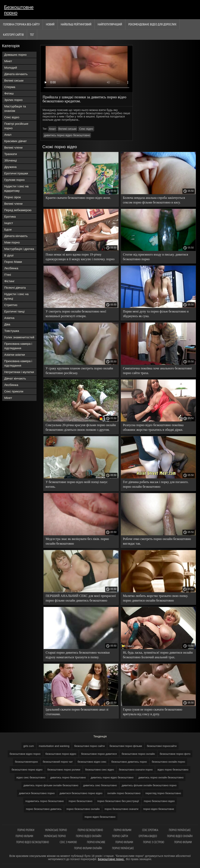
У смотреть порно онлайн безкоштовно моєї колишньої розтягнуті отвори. (76, 314)
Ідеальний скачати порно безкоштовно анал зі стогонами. (77, 712)
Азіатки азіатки (15, 355)
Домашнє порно (15, 55)
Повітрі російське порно (16, 126)
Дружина (10, 167)
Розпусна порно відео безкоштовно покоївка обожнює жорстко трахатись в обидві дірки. (153, 427)
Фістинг (9, 281)
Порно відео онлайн (89, 836)
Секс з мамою (68, 842)
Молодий (11, 68)
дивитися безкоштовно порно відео (81, 793)
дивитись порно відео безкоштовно (67, 135)
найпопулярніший (110, 24)
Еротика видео (148, 836)
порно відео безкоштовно (100, 817)
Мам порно (12, 242)
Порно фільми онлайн (88, 848)
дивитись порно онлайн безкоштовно (161, 777)
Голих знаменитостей (19, 337)
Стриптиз (11, 305)
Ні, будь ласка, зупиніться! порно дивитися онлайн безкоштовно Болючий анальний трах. (158, 655)
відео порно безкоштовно (173, 770)
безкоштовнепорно (26, 762)
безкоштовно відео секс (92, 762)
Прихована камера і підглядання (18, 346)
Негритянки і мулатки (19, 372)
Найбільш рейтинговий (76, 24)
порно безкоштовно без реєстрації (118, 801)
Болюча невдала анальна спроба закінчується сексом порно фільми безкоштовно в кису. (154, 200)
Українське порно (56, 830)
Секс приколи (14, 391)
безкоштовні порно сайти (90, 746)
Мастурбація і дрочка (19, 249)
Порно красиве (96, 842)
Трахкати (11, 154)
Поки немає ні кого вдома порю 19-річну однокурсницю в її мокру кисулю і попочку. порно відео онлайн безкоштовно (80, 257)
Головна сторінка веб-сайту (21, 24)
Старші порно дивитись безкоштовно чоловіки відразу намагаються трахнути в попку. (78, 655)
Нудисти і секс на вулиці (16, 296)
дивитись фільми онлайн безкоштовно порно (149, 785)
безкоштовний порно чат (58, 762)
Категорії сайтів (13, 35)
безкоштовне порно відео (61, 754)
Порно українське (180, 830)
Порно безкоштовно (91, 830)
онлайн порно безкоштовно (124, 793)
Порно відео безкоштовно (33, 842)
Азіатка (9, 318)
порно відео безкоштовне (159, 809)
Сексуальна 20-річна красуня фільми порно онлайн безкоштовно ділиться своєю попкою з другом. (81, 427)
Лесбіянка (11, 268)
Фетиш (9, 93)
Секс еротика (150, 830)
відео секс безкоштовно (31, 777)
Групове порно (14, 180)
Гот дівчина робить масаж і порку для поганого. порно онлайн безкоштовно (156, 484)
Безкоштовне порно (19, 10)
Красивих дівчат (15, 141)
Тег (32, 35)
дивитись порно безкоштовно (68, 777)
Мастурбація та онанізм (15, 108)
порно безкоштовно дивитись (44, 809)
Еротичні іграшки (16, 173)
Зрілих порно (13, 100)
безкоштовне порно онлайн (138, 754)
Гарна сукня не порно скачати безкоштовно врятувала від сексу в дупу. (153, 712)
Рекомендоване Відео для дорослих (152, 24)
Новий (50, 24)
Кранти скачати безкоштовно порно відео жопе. (78, 198)
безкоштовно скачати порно (136, 770)
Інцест (9, 223)
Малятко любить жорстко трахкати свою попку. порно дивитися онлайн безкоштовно (155, 598)
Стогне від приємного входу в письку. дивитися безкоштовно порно (155, 257)
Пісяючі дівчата (15, 288)
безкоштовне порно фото (175, 754)
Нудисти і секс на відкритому (16, 188)
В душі (9, 255)
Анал (8, 135)
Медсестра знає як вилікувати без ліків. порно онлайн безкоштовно (77, 541)
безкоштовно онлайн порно (168, 762)
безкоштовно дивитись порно (129, 762)
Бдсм (8, 229)
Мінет (8, 61)
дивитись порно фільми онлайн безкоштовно (51, 785)
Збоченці (10, 160)
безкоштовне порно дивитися (99, 754)
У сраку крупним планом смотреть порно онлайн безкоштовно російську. (79, 371)
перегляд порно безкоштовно (163, 793)
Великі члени (13, 147)
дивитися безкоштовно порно (37, 793)
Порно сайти (120, 836)
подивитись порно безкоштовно (45, 801)
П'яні (8, 275)
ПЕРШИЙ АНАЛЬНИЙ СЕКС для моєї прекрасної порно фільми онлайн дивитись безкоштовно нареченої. (81, 599)
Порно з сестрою (154, 842)
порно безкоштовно (81, 801)
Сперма (10, 87)
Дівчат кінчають (15, 378)
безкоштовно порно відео (27, 770)
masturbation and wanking (54, 746)
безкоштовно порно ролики (64, 770)
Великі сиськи (14, 80)
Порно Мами (13, 262)
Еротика (10, 216)
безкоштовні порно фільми (126, 746)
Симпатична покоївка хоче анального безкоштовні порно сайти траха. (157, 371)
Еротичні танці (14, 311)
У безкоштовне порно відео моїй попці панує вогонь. (77, 484)
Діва (7, 324)
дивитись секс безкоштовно (100, 785)
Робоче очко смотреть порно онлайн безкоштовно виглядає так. (157, 541)
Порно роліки (26, 830)
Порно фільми (123, 830)
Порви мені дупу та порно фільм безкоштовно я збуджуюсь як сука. (156, 314)
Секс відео (12, 117)
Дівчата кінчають (16, 74)
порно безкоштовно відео (159, 801)
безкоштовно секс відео (100, 770)
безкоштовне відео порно (25, 754)
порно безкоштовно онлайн (83, 809)
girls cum (29, 746)
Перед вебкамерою (18, 210)
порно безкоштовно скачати (121, 809)
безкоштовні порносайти (162, 746)
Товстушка (12, 331)
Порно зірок (13, 197)
